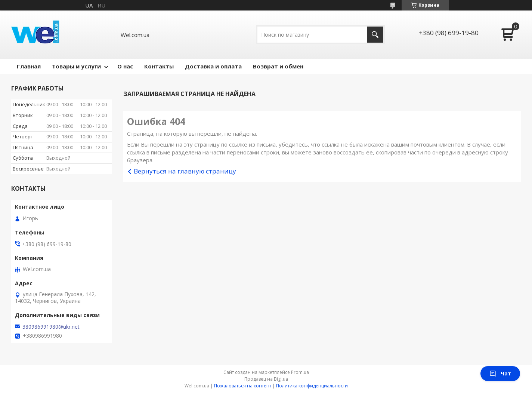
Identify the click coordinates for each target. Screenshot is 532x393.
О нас (125, 66)
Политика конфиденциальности (312, 386)
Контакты (159, 66)
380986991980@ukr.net (51, 327)
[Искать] (375, 35)
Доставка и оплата (213, 66)
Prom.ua (300, 372)
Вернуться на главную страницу (185, 171)
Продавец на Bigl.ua (266, 379)
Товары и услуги (76, 66)
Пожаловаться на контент (243, 386)
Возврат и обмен (278, 66)
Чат (500, 373)
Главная (29, 66)
